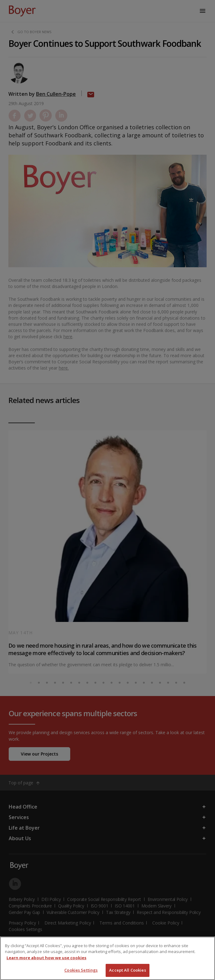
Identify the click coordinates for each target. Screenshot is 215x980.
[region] (107, 958)
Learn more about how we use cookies (46, 958)
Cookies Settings (81, 970)
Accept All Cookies (127, 970)
